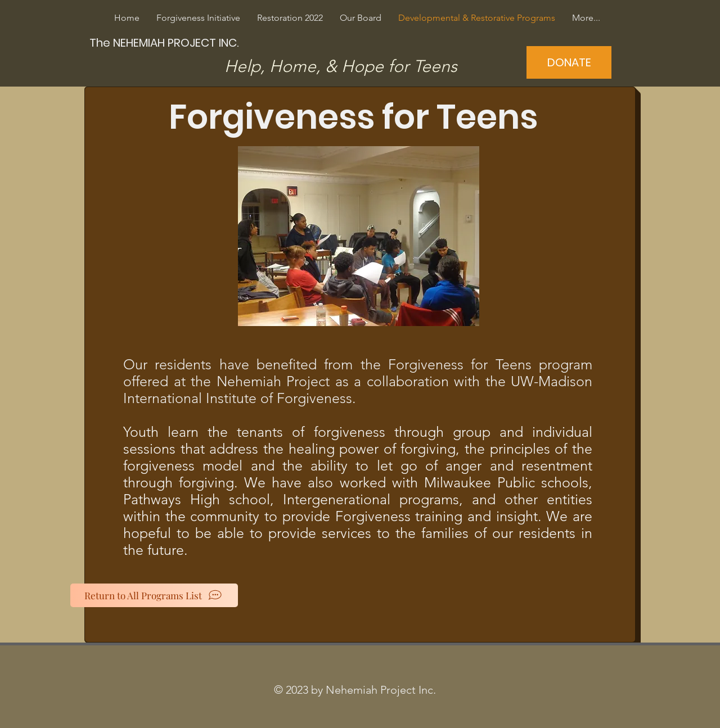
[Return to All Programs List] (154, 595)
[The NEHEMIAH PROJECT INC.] (165, 42)
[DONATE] (569, 62)
